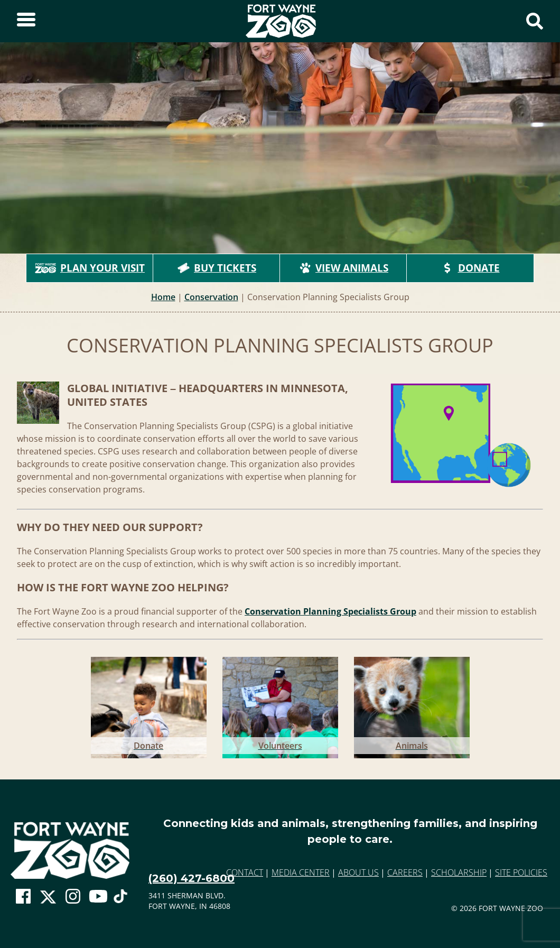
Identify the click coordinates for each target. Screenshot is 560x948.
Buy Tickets (217, 268)
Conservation (211, 297)
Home (163, 297)
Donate (470, 268)
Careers (405, 872)
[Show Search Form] (535, 21)
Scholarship (459, 872)
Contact (245, 872)
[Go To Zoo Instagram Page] (73, 897)
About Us (358, 872)
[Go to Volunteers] (280, 705)
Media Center (301, 872)
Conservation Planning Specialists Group (330, 611)
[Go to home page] (70, 851)
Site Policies (521, 872)
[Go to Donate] (149, 705)
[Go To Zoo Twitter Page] (48, 899)
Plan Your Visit (90, 268)
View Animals (343, 268)
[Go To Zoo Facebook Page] (23, 897)
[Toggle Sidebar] (26, 21)
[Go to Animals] (412, 705)
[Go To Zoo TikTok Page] (120, 899)
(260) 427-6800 (192, 878)
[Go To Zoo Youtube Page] (98, 897)
